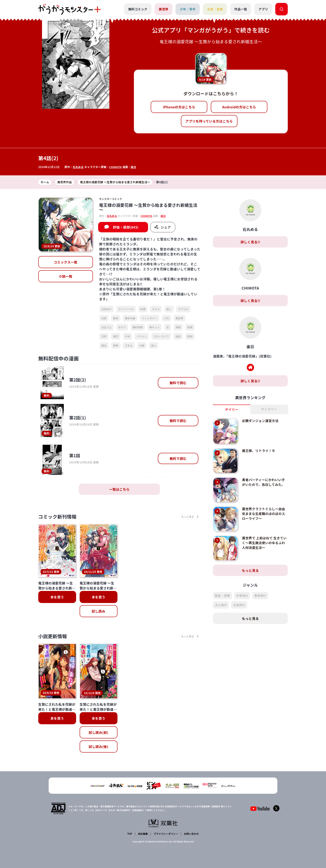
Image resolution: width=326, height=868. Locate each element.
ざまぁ (129, 345)
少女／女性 (215, 9)
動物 (116, 318)
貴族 (190, 336)
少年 (128, 336)
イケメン (142, 336)
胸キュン (155, 327)
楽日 (134, 167)
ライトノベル (126, 309)
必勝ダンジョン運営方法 (261, 421)
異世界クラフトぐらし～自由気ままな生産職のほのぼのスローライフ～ (264, 514)
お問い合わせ (191, 834)
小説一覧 (66, 276)
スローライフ (161, 336)
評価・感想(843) (126, 227)
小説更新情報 (53, 637)
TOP (130, 834)
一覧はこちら (119, 489)
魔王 (116, 336)
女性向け (107, 309)
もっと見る (250, 571)
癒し (169, 309)
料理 (143, 309)
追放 (178, 336)
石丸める (78, 167)
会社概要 (143, 834)
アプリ (263, 9)
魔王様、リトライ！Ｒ (259, 451)
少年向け (242, 596)
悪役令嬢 (130, 318)
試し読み (98, 612)
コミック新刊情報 (59, 517)
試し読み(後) (98, 747)
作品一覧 (241, 9)
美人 (154, 345)
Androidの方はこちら (239, 107)
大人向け (221, 605)
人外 (166, 318)
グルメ (156, 309)
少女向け (239, 605)
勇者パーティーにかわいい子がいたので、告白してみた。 (264, 482)
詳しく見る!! (250, 242)
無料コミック (138, 9)
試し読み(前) (98, 733)
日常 (104, 336)
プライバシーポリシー (166, 834)
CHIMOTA (116, 167)
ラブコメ (183, 309)
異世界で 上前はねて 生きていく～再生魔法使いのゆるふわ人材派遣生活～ (264, 543)
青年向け (260, 596)
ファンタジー (149, 318)
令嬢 (142, 345)
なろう (122, 327)
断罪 (116, 345)
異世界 (163, 9)
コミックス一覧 (65, 262)
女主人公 (107, 327)
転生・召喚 (222, 596)
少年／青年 (188, 9)
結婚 (190, 327)
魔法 (104, 345)
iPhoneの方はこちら (179, 107)
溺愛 (178, 327)
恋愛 (104, 318)
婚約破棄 (138, 327)
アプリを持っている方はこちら (209, 121)
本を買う (57, 597)
